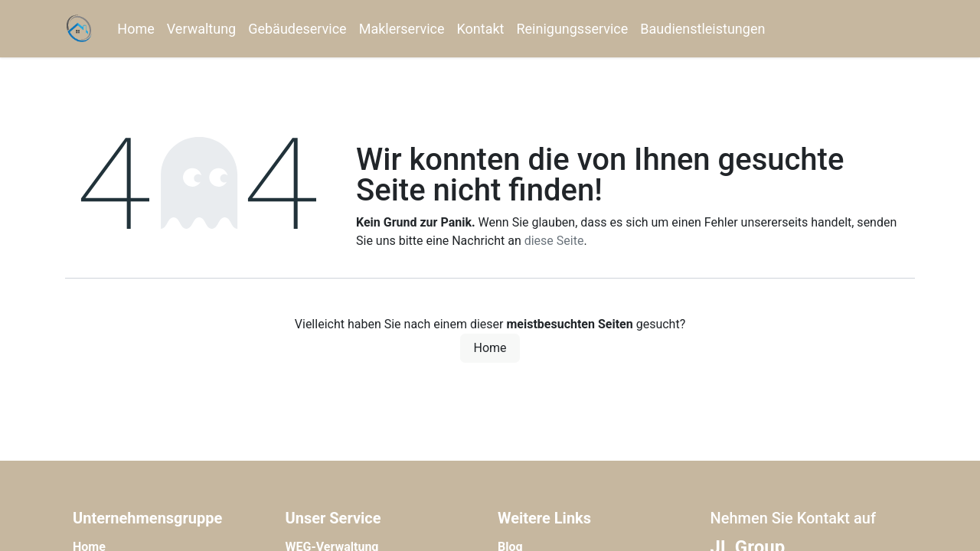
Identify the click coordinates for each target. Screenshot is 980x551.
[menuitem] (136, 29)
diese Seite (554, 241)
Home (490, 348)
